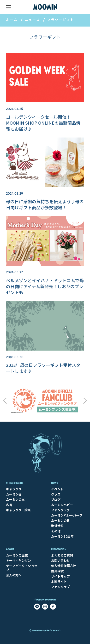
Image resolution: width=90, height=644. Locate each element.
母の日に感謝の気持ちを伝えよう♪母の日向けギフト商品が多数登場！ (45, 204)
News (55, 483)
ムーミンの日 (60, 520)
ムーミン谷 (14, 494)
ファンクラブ (60, 510)
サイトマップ (60, 576)
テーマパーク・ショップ (22, 568)
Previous (5, 401)
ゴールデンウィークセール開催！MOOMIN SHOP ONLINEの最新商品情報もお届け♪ (43, 123)
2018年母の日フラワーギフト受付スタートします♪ (43, 368)
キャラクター (15, 489)
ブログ (56, 499)
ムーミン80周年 (62, 536)
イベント (57, 489)
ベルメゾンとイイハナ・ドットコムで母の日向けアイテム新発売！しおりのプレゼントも (45, 286)
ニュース (32, 20)
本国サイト (59, 581)
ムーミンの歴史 (17, 555)
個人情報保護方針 (64, 566)
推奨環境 (57, 571)
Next (85, 401)
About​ (10, 549)
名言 (9, 505)
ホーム (12, 20)
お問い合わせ (60, 560)
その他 (56, 531)
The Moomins (15, 483)
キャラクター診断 (18, 510)
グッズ (56, 494)
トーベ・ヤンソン (18, 560)
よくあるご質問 (62, 555)
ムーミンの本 (15, 499)
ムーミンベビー (62, 505)
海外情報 (57, 526)
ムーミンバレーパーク (67, 515)
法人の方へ (14, 575)
